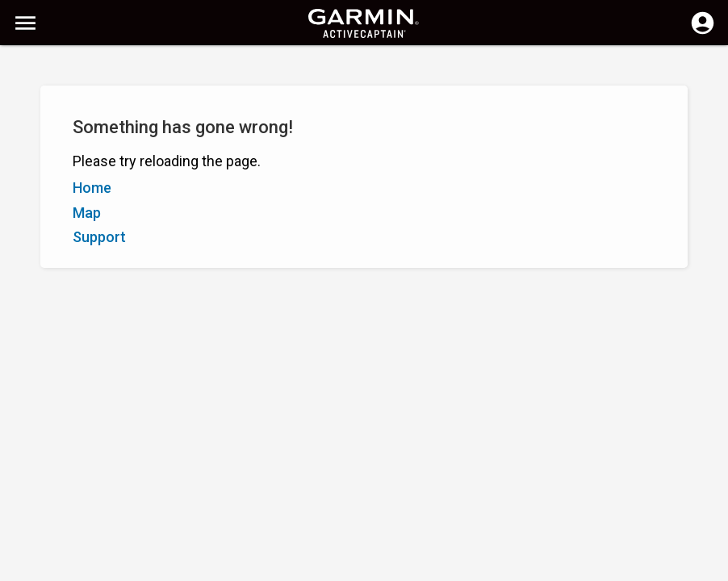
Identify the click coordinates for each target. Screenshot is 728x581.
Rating (101, 144)
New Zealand (390, 567)
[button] (708, 508)
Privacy (324, 567)
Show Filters (49, 107)
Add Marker (271, 144)
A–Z (25, 144)
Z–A (61, 144)
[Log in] (703, 32)
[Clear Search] (299, 70)
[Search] (136, 69)
